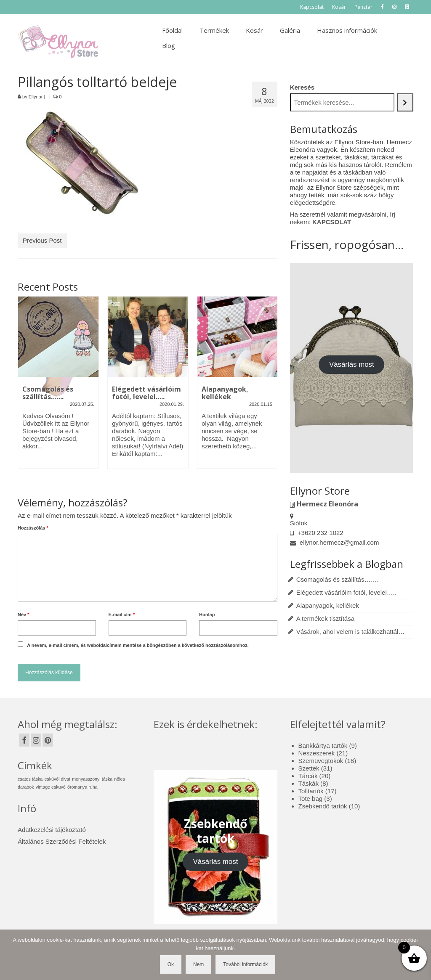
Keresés (302, 87)
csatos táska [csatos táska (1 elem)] (30, 779)
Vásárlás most (352, 364)
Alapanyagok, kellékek (328, 605)
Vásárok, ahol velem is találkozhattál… (351, 632)
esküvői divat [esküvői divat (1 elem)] (57, 779)
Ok (171, 964)
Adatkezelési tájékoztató (52, 830)
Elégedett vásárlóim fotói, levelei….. (346, 592)
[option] (58, 387)
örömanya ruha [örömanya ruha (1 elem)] (82, 787)
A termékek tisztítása (325, 618)
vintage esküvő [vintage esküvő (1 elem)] (51, 787)
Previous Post (42, 240)
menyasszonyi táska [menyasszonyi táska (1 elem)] (92, 779)
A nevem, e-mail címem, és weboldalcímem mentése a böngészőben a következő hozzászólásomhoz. (138, 645)
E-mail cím (122, 614)
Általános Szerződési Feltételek (62, 841)
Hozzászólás (33, 528)
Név (24, 614)
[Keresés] (405, 102)
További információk (245, 964)
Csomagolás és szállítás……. (338, 579)
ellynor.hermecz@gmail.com (335, 542)
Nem (198, 964)
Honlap (207, 614)
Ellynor (36, 97)
